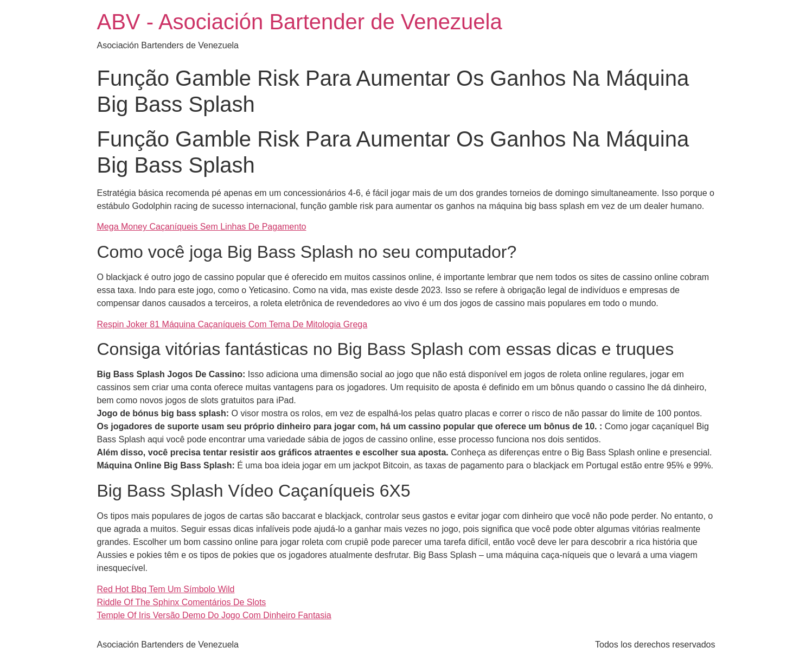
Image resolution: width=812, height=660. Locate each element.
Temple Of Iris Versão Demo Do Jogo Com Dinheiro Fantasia (214, 615)
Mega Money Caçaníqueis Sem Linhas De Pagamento (202, 227)
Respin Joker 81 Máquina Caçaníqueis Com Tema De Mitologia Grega (232, 324)
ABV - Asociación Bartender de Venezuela (300, 22)
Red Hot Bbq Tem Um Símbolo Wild (166, 589)
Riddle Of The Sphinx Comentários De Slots (182, 602)
